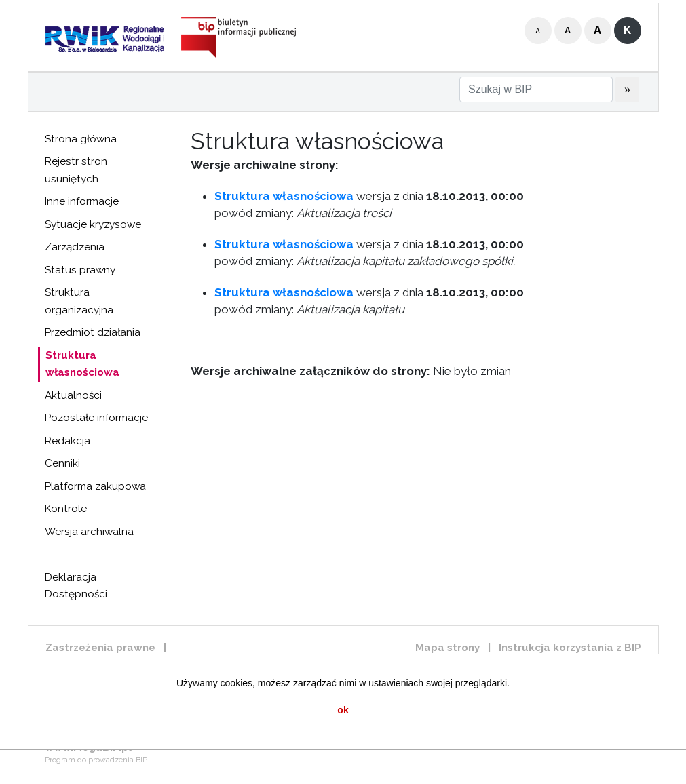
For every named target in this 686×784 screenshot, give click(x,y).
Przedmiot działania (93, 332)
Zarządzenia (75, 247)
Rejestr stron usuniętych (76, 170)
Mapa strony (447, 648)
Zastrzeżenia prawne (100, 648)
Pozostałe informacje (96, 418)
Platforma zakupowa (95, 486)
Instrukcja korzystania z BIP (570, 648)
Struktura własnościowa (82, 364)
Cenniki (62, 463)
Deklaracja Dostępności (76, 586)
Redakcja (68, 441)
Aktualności (73, 395)
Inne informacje (82, 201)
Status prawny (80, 270)
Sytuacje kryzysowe (93, 224)
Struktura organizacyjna (79, 301)
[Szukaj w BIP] (536, 90)
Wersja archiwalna (89, 532)
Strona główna (81, 139)
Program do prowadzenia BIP (96, 760)
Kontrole (66, 509)
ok (343, 710)
